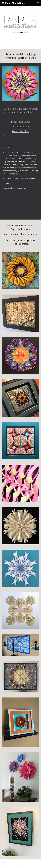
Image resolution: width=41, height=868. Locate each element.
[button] (3, 3)
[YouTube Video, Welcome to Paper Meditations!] (21, 206)
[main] (21, 35)
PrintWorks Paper (21, 122)
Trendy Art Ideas (20, 131)
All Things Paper (20, 126)
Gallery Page (20, 234)
